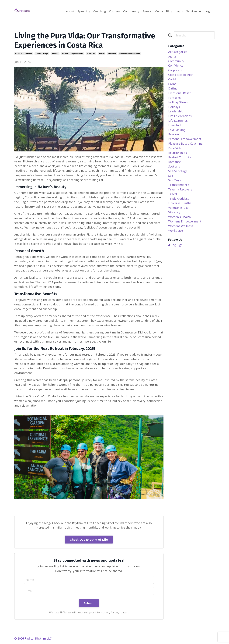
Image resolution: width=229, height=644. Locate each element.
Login (179, 11)
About (70, 11)
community (176, 61)
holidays (174, 107)
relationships (178, 153)
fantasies (175, 98)
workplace (176, 231)
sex (171, 176)
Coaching (100, 11)
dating (173, 88)
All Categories (178, 52)
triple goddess (179, 199)
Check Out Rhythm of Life (89, 540)
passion (55, 54)
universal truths (180, 203)
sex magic (175, 180)
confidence (176, 65)
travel (102, 54)
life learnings (42, 54)
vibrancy (112, 54)
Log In (209, 11)
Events (147, 11)
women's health (179, 217)
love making (177, 130)
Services (194, 11)
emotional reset (179, 93)
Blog (169, 11)
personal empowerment (73, 54)
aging (172, 56)
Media (159, 11)
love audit (175, 125)
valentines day (178, 208)
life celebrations (180, 116)
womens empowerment (130, 54)
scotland (174, 166)
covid (172, 79)
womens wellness (181, 226)
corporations (177, 70)
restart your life (180, 157)
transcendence (179, 185)
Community (131, 11)
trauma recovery (180, 189)
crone (172, 84)
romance (175, 162)
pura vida (91, 54)
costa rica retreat (24, 54)
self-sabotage (178, 171)
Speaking (84, 11)
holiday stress (178, 102)
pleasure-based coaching (185, 143)
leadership (176, 111)
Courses (115, 11)
